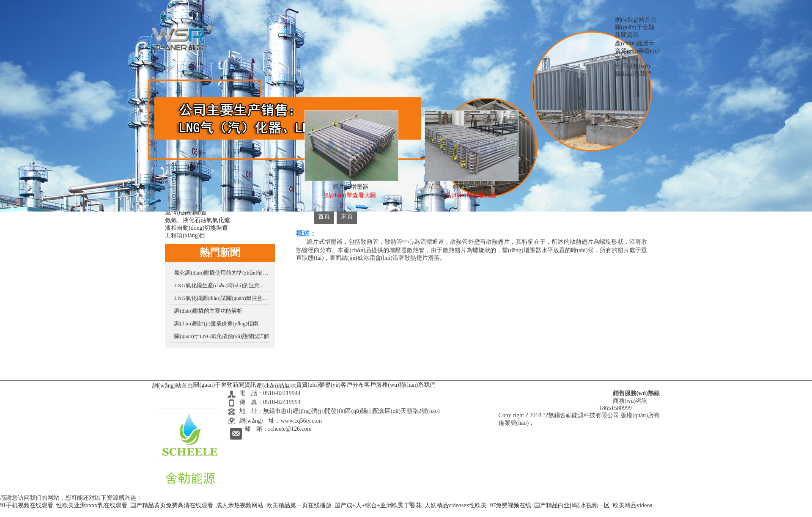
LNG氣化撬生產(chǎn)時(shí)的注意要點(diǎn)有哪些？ (222, 285)
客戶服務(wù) (632, 66)
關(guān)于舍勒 (635, 27)
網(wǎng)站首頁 (635, 20)
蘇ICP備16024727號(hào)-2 (569, 423)
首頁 (324, 216)
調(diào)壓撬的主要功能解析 (208, 311)
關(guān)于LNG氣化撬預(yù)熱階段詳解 (222, 336)
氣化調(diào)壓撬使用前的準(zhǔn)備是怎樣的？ (222, 273)
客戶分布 (627, 59)
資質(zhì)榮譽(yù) (637, 51)
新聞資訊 (627, 35)
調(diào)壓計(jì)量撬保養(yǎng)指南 (216, 323)
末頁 (347, 216)
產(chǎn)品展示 (635, 43)
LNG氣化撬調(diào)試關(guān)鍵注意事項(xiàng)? (222, 298)
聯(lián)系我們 (633, 74)
